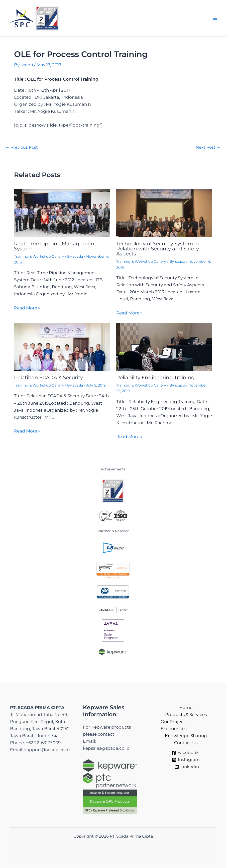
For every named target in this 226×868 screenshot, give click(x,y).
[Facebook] (185, 753)
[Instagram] (186, 760)
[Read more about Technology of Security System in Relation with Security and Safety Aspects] (164, 212)
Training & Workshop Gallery (39, 256)
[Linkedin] (187, 767)
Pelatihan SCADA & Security (48, 377)
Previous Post (22, 147)
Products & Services (186, 715)
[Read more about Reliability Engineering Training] (164, 346)
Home (186, 708)
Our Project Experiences (174, 725)
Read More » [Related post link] (27, 308)
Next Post (208, 147)
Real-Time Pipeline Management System (55, 246)
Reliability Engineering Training (155, 377)
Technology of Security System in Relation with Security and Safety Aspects (158, 249)
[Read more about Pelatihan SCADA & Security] (62, 346)
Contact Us (186, 743)
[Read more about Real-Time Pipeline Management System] (62, 212)
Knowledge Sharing (186, 736)
